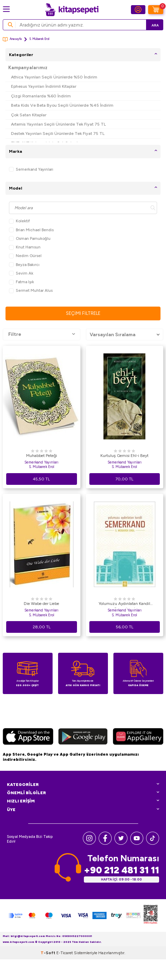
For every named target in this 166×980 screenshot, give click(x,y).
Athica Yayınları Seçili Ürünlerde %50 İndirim (54, 77)
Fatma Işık (21, 282)
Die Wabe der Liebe (41, 604)
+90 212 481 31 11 (121, 870)
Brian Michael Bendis (31, 230)
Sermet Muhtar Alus (31, 291)
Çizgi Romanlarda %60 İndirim (41, 96)
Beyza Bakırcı (24, 265)
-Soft (48, 953)
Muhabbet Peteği (42, 456)
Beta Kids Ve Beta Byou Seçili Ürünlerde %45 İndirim (62, 105)
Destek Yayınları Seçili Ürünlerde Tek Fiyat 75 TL (58, 133)
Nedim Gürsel (25, 256)
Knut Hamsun (25, 247)
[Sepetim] (156, 10)
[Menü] (6, 9)
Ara (155, 25)
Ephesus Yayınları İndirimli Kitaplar (44, 86)
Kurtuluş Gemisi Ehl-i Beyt (124, 456)
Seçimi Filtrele (83, 313)
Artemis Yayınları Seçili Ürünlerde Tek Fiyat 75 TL (58, 124)
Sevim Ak (21, 273)
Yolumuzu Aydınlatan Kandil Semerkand (124, 605)
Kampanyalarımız (28, 68)
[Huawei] (138, 737)
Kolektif (19, 221)
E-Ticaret (65, 953)
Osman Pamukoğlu (30, 239)
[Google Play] (83, 737)
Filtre (42, 334)
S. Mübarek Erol (42, 467)
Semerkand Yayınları (31, 169)
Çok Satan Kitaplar (29, 115)
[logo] (72, 10)
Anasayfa (12, 39)
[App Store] (28, 737)
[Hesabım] (138, 10)
